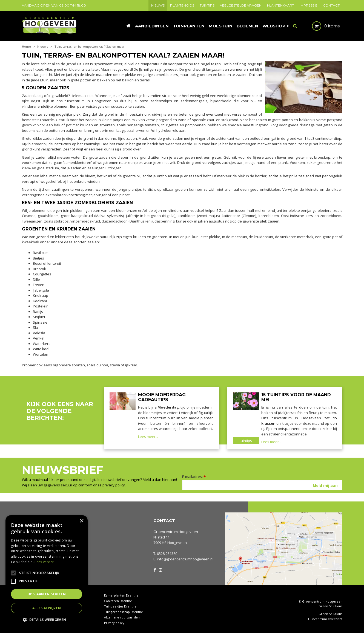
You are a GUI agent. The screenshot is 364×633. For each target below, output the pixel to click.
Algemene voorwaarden (122, 617)
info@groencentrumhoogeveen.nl (185, 559)
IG (160, 569)
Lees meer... (148, 437)
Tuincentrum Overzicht (325, 619)
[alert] (47, 571)
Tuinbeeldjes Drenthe (120, 606)
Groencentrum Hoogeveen (176, 532)
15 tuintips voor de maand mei (296, 397)
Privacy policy (114, 623)
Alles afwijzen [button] (47, 608)
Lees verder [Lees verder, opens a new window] (44, 562)
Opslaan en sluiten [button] (47, 594)
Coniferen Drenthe (118, 601)
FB (155, 569)
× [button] (81, 521)
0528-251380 (167, 554)
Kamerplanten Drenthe (121, 595)
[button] (47, 619)
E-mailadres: (194, 477)
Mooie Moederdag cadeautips (162, 397)
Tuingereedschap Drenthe (124, 612)
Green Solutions (330, 606)
